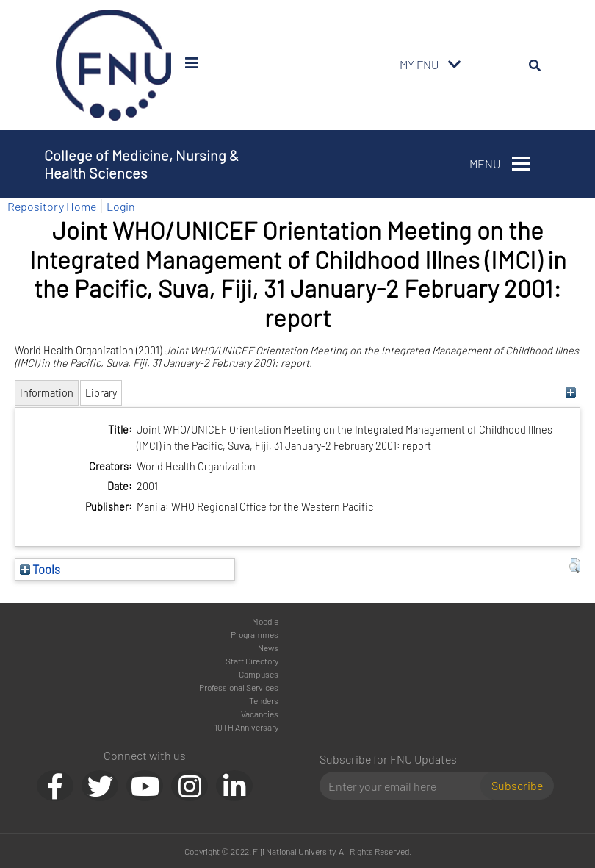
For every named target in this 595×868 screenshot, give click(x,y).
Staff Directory (252, 661)
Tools (40, 569)
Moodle (265, 621)
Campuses (259, 674)
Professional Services (239, 687)
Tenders (264, 700)
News (268, 648)
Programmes (255, 634)
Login (121, 206)
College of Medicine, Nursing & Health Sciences (141, 164)
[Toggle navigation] (455, 65)
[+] (571, 393)
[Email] (406, 786)
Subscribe (517, 785)
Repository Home (52, 206)
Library (101, 393)
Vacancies (260, 714)
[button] (575, 565)
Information (47, 393)
